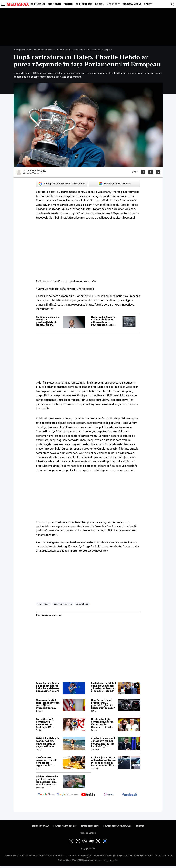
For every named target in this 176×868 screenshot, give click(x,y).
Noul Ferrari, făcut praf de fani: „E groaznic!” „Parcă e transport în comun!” (103, 704)
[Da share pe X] (151, 172)
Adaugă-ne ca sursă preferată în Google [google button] (62, 184)
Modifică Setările (88, 833)
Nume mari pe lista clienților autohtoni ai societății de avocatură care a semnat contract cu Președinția (48, 704)
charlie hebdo (43, 604)
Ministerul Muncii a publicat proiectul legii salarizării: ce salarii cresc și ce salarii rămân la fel (47, 781)
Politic (68, 4)
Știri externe (84, 4)
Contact (140, 826)
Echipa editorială (40, 826)
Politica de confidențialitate (117, 826)
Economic (54, 4)
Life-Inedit (113, 4)
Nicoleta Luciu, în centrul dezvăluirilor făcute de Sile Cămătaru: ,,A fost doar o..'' (103, 723)
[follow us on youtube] (88, 795)
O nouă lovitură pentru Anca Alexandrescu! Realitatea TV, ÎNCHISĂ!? (45, 723)
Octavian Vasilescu (32, 173)
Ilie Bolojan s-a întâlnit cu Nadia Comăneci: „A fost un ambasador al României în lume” (104, 687)
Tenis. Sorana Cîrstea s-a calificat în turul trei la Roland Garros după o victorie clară (48, 687)
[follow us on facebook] (130, 795)
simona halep (82, 604)
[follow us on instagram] (109, 795)
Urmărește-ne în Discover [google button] (115, 184)
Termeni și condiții (90, 826)
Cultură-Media (132, 4)
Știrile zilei (38, 4)
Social (99, 4)
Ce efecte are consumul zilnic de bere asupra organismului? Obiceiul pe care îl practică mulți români (48, 761)
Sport (148, 4)
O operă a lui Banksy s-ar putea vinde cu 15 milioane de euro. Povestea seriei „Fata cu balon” (104, 321)
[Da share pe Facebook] (143, 172)
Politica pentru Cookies (65, 826)
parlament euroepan (63, 604)
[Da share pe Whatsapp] (158, 172)
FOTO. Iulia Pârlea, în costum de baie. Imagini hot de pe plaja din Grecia (47, 742)
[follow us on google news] (46, 795)
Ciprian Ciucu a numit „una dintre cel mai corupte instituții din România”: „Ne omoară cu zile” (103, 742)
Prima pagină (19, 50)
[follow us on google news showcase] (67, 795)
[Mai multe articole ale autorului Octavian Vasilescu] (19, 172)
